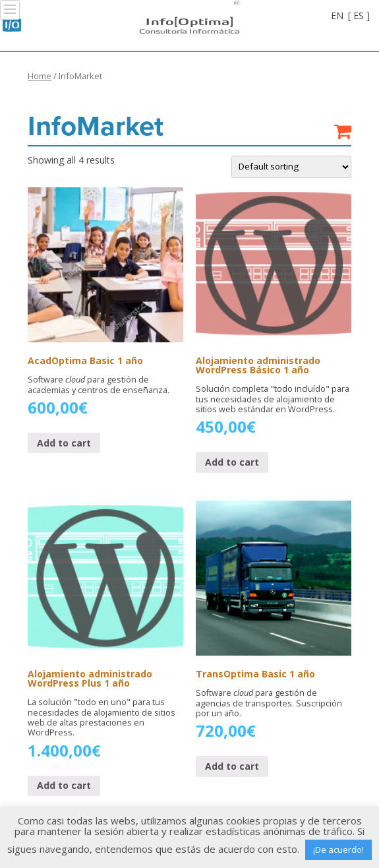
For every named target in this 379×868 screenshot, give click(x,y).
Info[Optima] (189, 20)
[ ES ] (359, 15)
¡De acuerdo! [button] (338, 850)
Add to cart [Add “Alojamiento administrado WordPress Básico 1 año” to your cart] (232, 462)
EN (337, 15)
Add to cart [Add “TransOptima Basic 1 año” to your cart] (232, 766)
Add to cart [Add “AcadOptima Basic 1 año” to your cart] (64, 443)
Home (40, 76)
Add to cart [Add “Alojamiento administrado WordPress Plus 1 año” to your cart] (64, 785)
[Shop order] (291, 167)
